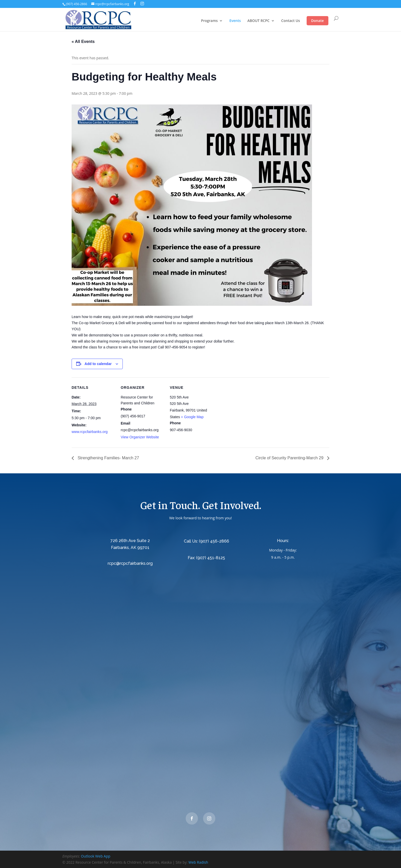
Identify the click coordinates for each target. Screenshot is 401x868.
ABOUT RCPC (258, 21)
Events (235, 21)
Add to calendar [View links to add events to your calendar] (98, 364)
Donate (318, 21)
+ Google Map (192, 417)
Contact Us (291, 21)
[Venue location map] (246, 412)
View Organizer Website (140, 437)
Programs (209, 21)
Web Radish (198, 862)
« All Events (83, 42)
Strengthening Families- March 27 (108, 458)
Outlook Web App (96, 856)
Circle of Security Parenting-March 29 (290, 458)
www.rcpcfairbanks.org (90, 432)
